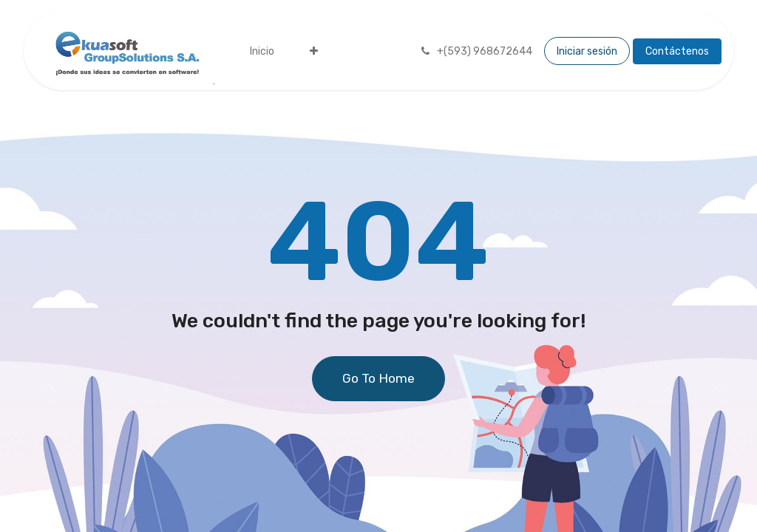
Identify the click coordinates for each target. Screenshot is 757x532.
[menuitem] (262, 51)
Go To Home (378, 378)
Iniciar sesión (587, 51)
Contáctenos (677, 51)
